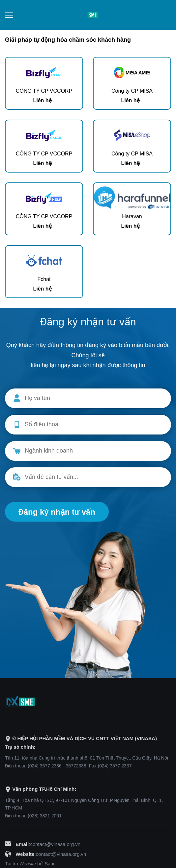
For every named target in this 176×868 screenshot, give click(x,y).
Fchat (44, 279)
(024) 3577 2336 (45, 766)
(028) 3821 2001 (45, 816)
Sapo (50, 864)
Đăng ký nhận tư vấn (57, 512)
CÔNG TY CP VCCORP (44, 91)
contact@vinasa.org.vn (55, 844)
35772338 (76, 766)
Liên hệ (42, 100)
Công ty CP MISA (132, 91)
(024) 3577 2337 (115, 766)
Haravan (132, 216)
